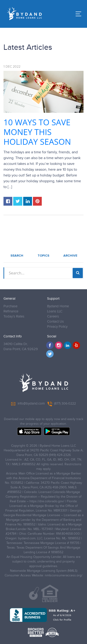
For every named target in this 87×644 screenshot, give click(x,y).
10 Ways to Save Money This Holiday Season (37, 132)
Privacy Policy (57, 327)
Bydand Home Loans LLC (58, 309)
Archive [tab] (70, 256)
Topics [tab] (43, 256)
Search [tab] (17, 256)
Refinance (11, 311)
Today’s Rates (14, 316)
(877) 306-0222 (62, 404)
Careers (53, 316)
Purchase (10, 306)
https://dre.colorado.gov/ (47, 501)
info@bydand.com (28, 404)
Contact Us (55, 322)
